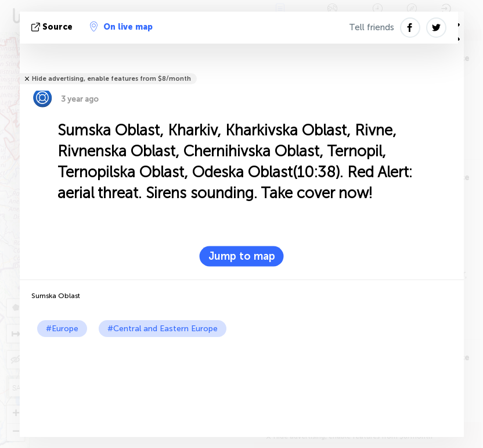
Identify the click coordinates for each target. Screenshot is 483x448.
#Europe (62, 329)
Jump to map (242, 256)
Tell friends (372, 27)
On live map (121, 27)
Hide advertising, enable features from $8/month (111, 79)
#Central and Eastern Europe (163, 329)
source (53, 27)
